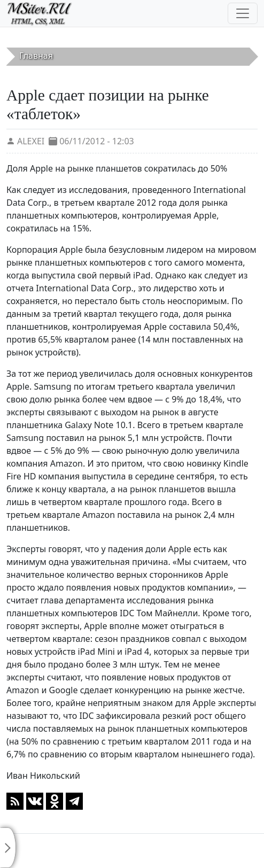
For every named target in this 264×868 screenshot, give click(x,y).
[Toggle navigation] (243, 13)
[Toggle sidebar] (8, 848)
